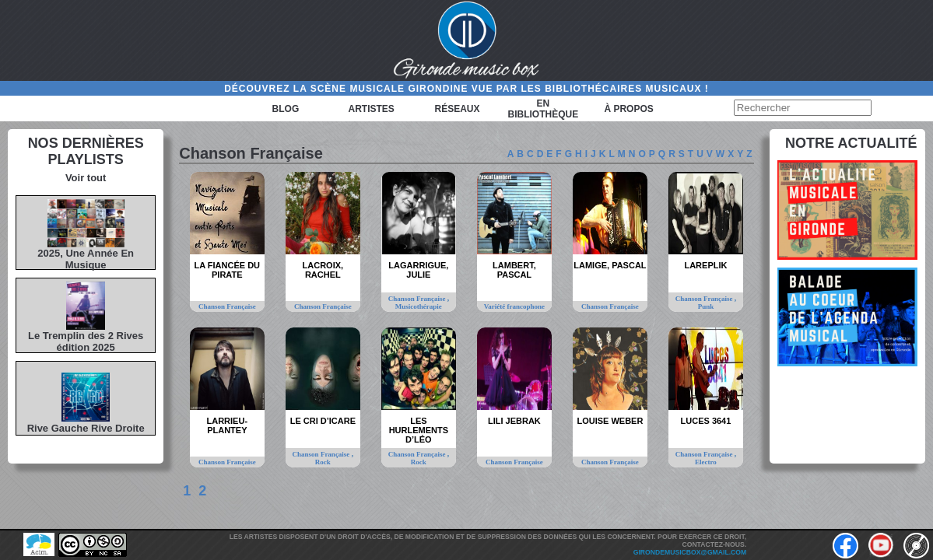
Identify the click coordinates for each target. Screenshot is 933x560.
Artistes (372, 109)
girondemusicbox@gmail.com (690, 552)
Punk (706, 306)
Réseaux (458, 109)
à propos (628, 109)
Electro (706, 462)
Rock (323, 462)
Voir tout (86, 178)
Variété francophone (514, 306)
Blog (286, 109)
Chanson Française (227, 306)
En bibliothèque (543, 109)
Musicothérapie (419, 306)
